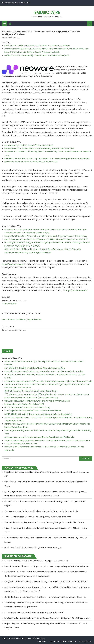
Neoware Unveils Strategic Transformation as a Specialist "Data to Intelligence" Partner (41, 33)
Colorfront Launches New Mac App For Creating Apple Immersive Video (37, 561)
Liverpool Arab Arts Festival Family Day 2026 (24, 404)
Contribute (54, 641)
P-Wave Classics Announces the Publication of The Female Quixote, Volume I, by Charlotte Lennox (46, 540)
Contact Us (42, 641)
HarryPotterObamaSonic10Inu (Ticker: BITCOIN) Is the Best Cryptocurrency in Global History (46, 236)
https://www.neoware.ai (13, 264)
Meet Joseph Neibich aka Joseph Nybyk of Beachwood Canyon (33, 548)
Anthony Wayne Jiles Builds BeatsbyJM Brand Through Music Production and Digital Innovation (47, 440)
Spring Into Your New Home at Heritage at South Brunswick (31, 162)
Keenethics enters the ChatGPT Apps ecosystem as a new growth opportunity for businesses (47, 158)
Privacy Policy (85, 641)
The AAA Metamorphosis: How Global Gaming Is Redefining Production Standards (41, 511)
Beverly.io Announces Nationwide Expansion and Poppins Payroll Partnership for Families (44, 371)
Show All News (8, 320)
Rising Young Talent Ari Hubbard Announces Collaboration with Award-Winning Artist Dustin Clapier (46, 484)
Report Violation (34, 320)
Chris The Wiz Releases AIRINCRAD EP (21, 444)
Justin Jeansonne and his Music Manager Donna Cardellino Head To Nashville (39, 437)
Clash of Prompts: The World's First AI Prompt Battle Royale (31, 391)
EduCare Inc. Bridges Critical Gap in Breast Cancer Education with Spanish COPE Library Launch (47, 618)
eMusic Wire (47, 12)
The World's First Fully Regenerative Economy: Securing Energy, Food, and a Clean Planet (44, 522)
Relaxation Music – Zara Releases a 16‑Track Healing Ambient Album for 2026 (39, 149)
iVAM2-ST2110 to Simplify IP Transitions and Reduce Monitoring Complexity (38, 414)
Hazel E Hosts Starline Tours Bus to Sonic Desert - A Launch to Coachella (37, 46)
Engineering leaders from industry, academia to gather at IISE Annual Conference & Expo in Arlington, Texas (46, 626)
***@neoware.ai (9, 304)
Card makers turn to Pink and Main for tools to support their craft (34, 612)
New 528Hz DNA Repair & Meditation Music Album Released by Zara (35, 368)
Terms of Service (69, 641)
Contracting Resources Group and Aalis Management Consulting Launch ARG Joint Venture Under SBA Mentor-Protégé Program (46, 605)
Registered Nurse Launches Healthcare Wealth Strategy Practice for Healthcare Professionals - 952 (48, 474)
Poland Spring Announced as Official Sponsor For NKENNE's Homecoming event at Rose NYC (46, 239)
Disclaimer (21, 320)
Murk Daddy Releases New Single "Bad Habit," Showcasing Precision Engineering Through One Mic (48, 381)
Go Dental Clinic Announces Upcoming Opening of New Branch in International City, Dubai (45, 597)
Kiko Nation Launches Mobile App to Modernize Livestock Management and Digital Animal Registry (45, 503)
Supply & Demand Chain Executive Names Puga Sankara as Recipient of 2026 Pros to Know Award (46, 530)
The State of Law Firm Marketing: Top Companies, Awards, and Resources (38, 517)
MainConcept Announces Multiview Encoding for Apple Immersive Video (37, 401)
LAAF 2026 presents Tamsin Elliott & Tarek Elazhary (27, 407)
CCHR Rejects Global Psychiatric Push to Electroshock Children (33, 411)
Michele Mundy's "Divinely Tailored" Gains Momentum (29, 145)
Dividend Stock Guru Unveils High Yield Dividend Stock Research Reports (37, 55)
